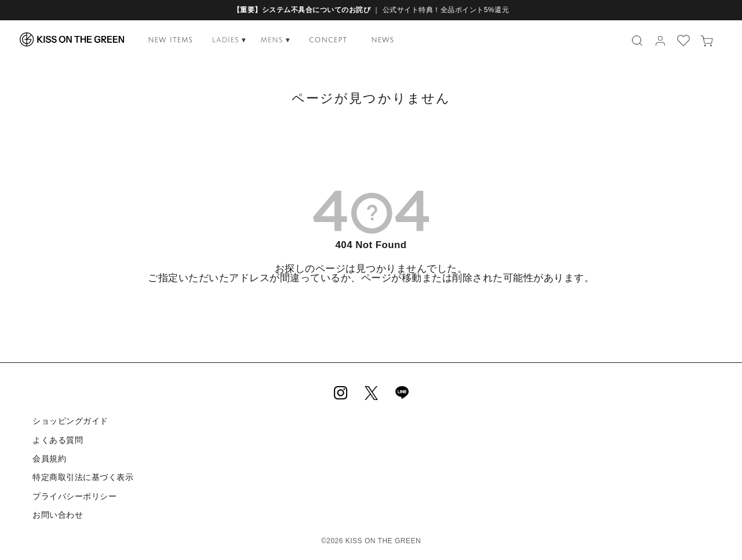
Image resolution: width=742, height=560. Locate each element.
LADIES (229, 40)
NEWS (383, 40)
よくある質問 (58, 439)
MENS (275, 40)
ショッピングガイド (70, 421)
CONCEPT (328, 40)
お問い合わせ (58, 513)
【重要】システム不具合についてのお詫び (302, 10)
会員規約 (49, 458)
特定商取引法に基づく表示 (83, 477)
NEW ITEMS (170, 40)
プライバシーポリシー (74, 494)
